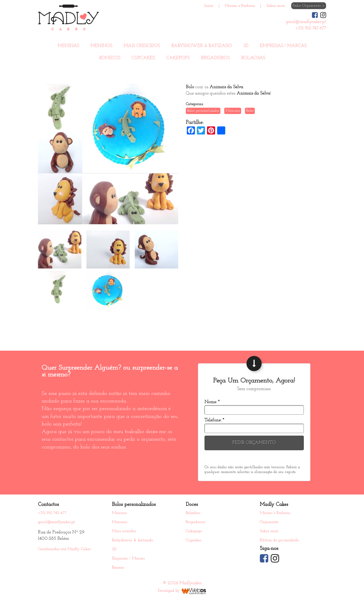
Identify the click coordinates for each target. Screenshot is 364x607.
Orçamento (269, 522)
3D (246, 46)
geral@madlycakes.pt (56, 522)
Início (209, 6)
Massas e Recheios (240, 6)
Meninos (101, 46)
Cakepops (178, 58)
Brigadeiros (215, 58)
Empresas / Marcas (283, 46)
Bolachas (253, 58)
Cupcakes (143, 58)
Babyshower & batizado (202, 46)
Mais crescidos (142, 46)
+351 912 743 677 (52, 513)
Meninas (68, 46)
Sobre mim (276, 6)
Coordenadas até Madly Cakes (64, 549)
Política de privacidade (279, 540)
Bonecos (110, 58)
